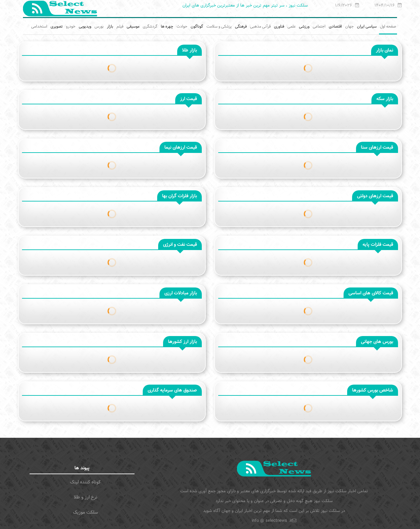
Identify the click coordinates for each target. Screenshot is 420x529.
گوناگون (197, 26)
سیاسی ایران (367, 26)
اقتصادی (335, 26)
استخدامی (39, 26)
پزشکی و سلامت (219, 26)
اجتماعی (319, 26)
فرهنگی (241, 26)
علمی (292, 26)
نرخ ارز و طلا (85, 497)
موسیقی (133, 26)
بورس (99, 26)
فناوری (279, 26)
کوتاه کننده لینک (85, 482)
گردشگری (150, 26)
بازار (110, 26)
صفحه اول (388, 26)
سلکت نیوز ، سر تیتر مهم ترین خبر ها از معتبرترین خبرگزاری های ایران (245, 5)
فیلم (120, 26)
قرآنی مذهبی (260, 26)
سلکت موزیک (85, 512)
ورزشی (304, 26)
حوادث (182, 26)
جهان (349, 26)
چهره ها (167, 26)
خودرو (71, 26)
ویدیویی (85, 26)
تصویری (57, 26)
